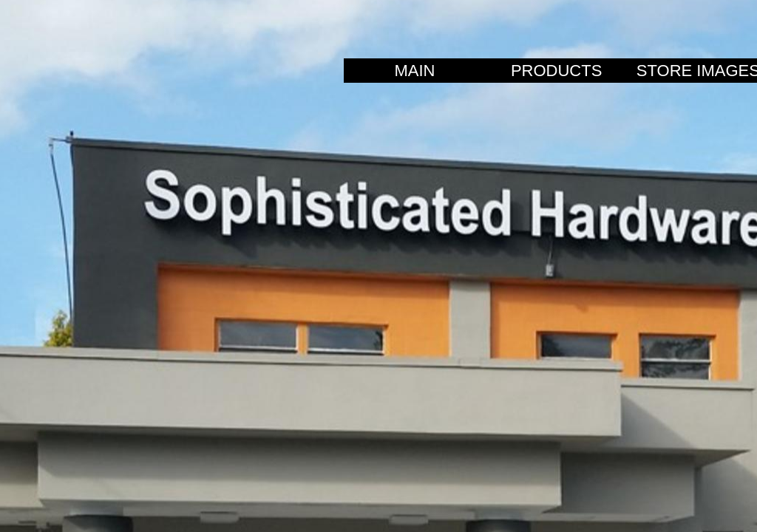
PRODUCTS (556, 71)
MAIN (414, 71)
